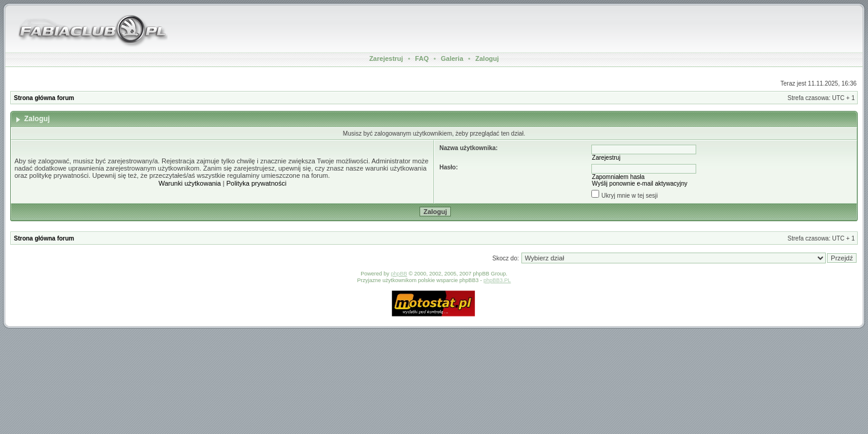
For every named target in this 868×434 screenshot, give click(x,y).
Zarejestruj (386, 58)
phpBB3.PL (497, 280)
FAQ (422, 58)
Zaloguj (487, 58)
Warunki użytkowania (190, 183)
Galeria (452, 58)
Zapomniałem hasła (618, 177)
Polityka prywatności (256, 183)
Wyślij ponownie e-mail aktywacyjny (640, 184)
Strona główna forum (44, 98)
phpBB (399, 274)
